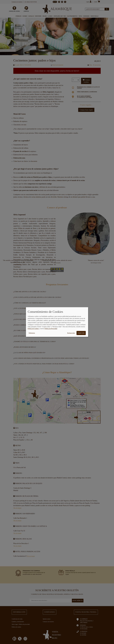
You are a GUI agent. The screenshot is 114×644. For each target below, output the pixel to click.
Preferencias (32, 333)
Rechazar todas (71, 333)
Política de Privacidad (51, 329)
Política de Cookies (33, 329)
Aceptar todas (81, 333)
